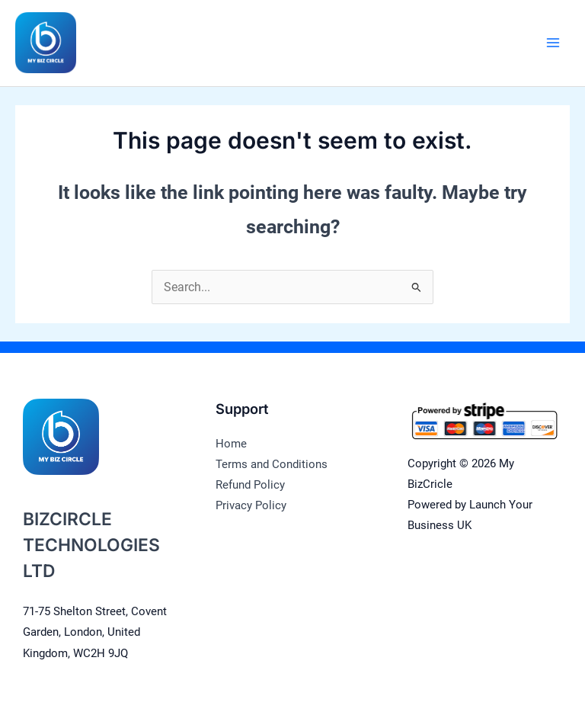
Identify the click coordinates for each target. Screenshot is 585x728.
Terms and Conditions (272, 464)
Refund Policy (250, 485)
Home (231, 444)
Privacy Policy (251, 505)
